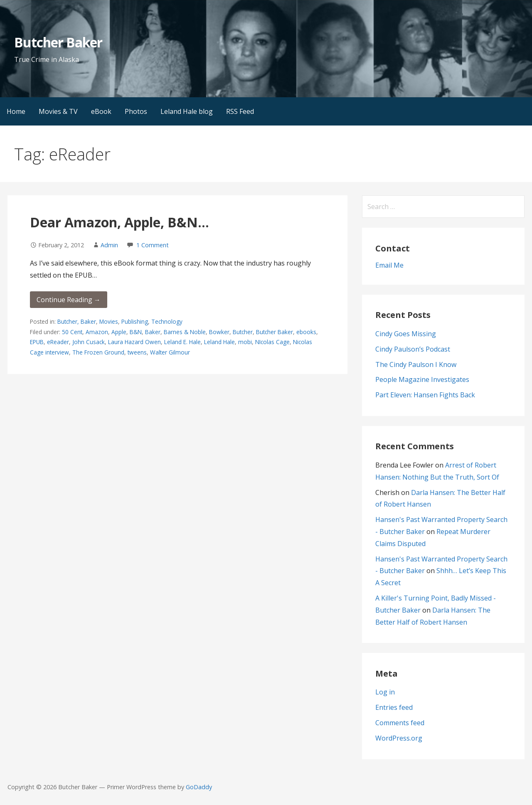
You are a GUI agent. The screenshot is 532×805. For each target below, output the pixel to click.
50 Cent (72, 332)
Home (16, 111)
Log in (385, 692)
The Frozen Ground (98, 352)
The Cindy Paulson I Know (416, 364)
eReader (58, 342)
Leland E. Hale (182, 342)
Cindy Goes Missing (406, 334)
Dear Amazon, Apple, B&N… (119, 222)
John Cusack (89, 342)
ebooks (306, 332)
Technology (167, 321)
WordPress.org (399, 738)
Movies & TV (58, 111)
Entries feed (394, 707)
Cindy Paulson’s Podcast (413, 349)
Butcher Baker (58, 42)
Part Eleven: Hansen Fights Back (425, 395)
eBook (101, 111)
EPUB (37, 342)
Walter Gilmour (170, 352)
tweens (137, 352)
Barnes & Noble (185, 332)
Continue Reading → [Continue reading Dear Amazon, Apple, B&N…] (69, 300)
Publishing (135, 321)
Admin (109, 245)
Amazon (97, 332)
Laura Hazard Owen (134, 342)
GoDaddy (199, 787)
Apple (119, 332)
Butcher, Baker (77, 321)
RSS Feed (240, 111)
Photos (136, 111)
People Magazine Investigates (422, 379)
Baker (153, 332)
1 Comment (153, 245)
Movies (109, 321)
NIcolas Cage (272, 342)
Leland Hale (219, 342)
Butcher (243, 332)
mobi (245, 342)
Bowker (219, 332)
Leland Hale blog (187, 111)
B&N (136, 332)
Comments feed (400, 723)
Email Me (389, 265)
